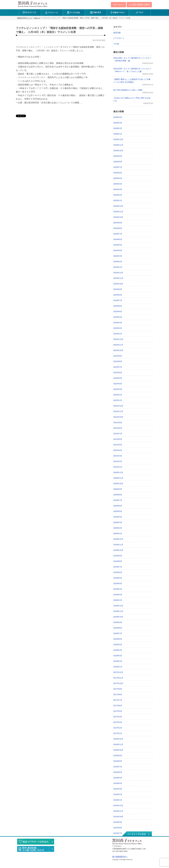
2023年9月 (118, 289)
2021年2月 (118, 461)
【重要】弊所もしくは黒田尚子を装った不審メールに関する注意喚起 (132, 81)
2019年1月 (118, 600)
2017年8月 (118, 694)
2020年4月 (118, 517)
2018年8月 (118, 628)
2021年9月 (118, 423)
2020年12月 (118, 472)
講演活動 (117, 33)
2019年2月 (118, 595)
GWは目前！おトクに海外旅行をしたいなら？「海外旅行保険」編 (132, 59)
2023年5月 (118, 311)
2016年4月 (118, 783)
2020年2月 (118, 528)
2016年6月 (118, 772)
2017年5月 (118, 711)
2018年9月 (118, 622)
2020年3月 (118, 522)
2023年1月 (118, 334)
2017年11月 (118, 678)
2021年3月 (118, 456)
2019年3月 (118, 589)
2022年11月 (118, 345)
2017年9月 (118, 689)
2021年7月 (118, 434)
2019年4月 (118, 583)
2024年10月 (118, 217)
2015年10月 (118, 817)
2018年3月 (118, 656)
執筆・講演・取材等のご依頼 (36, 849)
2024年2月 (118, 262)
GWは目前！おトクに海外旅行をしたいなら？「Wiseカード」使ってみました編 (132, 70)
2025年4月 (118, 184)
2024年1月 (118, 267)
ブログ (140, 13)
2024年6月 (118, 239)
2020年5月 (118, 511)
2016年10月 (118, 750)
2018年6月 (118, 639)
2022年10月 (118, 350)
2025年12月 (118, 139)
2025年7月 (118, 167)
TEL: (139, 5)
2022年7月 (118, 367)
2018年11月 (118, 611)
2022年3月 (118, 389)
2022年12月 (118, 339)
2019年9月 (118, 556)
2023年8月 (118, 295)
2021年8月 (118, 428)
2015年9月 (118, 822)
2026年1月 (118, 134)
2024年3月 (118, 256)
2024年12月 (118, 206)
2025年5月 (118, 178)
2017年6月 (118, 706)
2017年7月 (118, 700)
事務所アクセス (118, 13)
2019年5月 (118, 578)
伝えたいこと (30, 13)
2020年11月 (118, 478)
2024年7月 (118, 234)
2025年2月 (118, 195)
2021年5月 (118, 445)
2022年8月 (118, 361)
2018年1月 (118, 667)
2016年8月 (118, 761)
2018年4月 (118, 650)
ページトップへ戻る (137, 834)
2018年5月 (118, 645)
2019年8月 (118, 561)
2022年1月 (118, 400)
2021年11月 (118, 411)
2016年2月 (118, 794)
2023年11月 (118, 278)
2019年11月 (118, 545)
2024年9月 (118, 223)
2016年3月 (118, 789)
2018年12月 (118, 606)
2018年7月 (118, 633)
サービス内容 (74, 13)
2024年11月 (118, 212)
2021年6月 (118, 439)
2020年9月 (118, 489)
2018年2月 (118, 661)
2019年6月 (118, 572)
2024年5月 (118, 245)
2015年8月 (118, 828)
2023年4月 (118, 317)
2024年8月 (118, 228)
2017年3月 (118, 722)
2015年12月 (118, 805)
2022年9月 (118, 356)
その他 (116, 44)
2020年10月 (118, 484)
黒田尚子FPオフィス (33, 4)
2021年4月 (118, 450)
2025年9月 (118, 156)
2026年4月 (118, 117)
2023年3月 (118, 323)
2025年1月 (118, 200)
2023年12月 (118, 273)
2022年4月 (118, 384)
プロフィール (52, 13)
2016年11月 (118, 744)
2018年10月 (118, 617)
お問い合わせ (118, 5)
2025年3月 (118, 189)
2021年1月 (118, 467)
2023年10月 (118, 284)
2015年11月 (118, 811)
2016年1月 (118, 800)
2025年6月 (118, 173)
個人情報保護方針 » (120, 857)
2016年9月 (118, 756)
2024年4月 (118, 250)
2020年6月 (118, 506)
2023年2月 (118, 328)
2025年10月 (118, 151)
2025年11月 (118, 145)
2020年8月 (118, 495)
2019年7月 (118, 567)
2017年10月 (118, 683)
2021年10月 (118, 417)
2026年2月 (118, 128)
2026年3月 (118, 123)
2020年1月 (118, 534)
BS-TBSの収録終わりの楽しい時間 (128, 90)
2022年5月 (118, 378)
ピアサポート (119, 38)
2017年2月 (118, 728)
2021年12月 (118, 406)
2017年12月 (118, 672)
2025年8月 (118, 162)
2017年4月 (118, 717)
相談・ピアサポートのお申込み (36, 842)
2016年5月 (118, 778)
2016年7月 (118, 767)
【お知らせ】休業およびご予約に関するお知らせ (132, 99)
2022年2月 (118, 395)
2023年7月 (118, 300)
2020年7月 (118, 500)
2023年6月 (118, 306)
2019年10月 (118, 550)
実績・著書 (96, 13)
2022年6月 (118, 373)
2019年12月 (118, 539)
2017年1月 (118, 733)
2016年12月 (118, 739)
